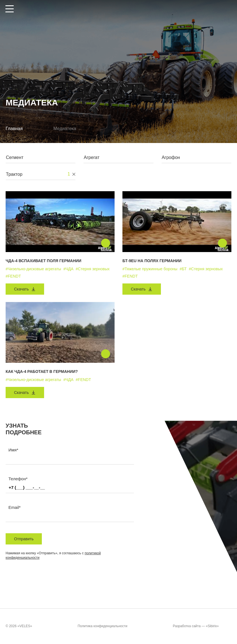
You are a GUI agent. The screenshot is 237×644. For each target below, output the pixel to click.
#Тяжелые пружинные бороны (150, 269)
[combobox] (41, 159)
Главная (14, 129)
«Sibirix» (218, 626)
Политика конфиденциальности (102, 626)
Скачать (25, 289)
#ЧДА (69, 269)
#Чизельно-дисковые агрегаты (33, 269)
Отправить (24, 539)
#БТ (183, 269)
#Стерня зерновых (93, 269)
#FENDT (13, 276)
